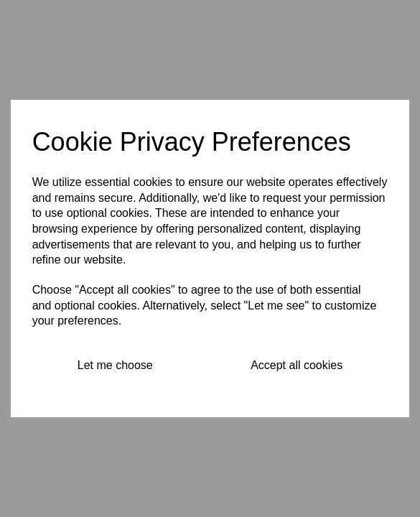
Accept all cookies (297, 365)
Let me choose (115, 365)
